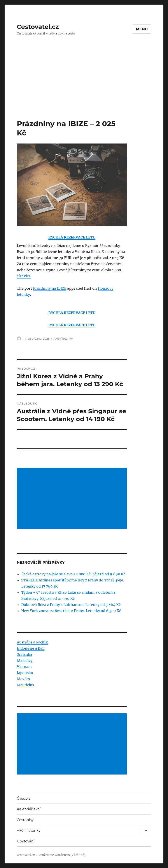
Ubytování (26, 841)
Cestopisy (25, 820)
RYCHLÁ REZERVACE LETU (72, 237)
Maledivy (25, 661)
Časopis (24, 798)
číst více (24, 276)
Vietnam (24, 667)
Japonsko (25, 673)
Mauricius (25, 685)
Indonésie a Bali (31, 648)
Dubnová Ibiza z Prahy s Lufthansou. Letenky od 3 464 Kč (71, 605)
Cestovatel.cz (38, 27)
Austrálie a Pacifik (32, 642)
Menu (142, 29)
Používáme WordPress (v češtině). (62, 855)
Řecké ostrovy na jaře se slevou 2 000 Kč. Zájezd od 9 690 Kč (73, 574)
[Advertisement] (85, 87)
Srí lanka (24, 654)
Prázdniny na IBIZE (50, 288)
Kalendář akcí (29, 809)
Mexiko (23, 679)
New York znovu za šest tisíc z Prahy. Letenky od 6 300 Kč (71, 611)
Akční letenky (63, 339)
